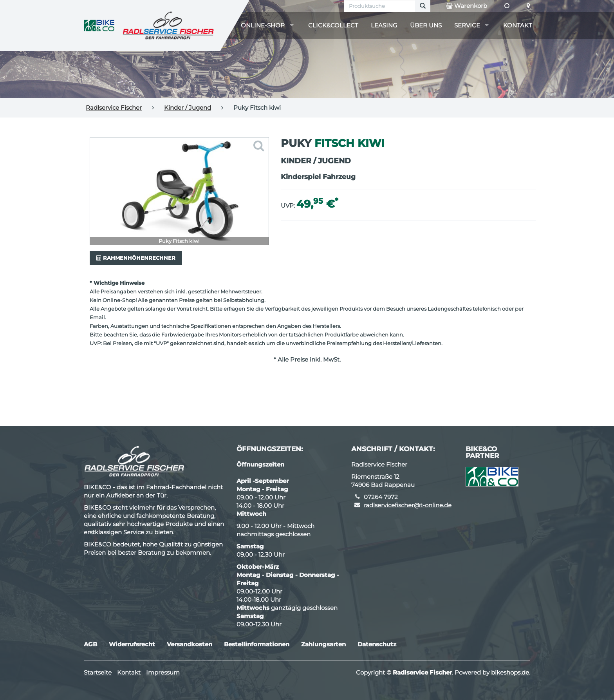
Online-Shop (263, 25)
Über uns (426, 25)
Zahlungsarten (323, 644)
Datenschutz (377, 644)
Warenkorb (467, 6)
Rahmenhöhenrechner (136, 258)
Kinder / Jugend (188, 108)
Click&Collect (333, 25)
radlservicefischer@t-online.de (408, 505)
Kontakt (518, 25)
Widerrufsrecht (132, 644)
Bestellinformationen (257, 644)
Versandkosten (190, 644)
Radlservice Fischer (114, 108)
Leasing (384, 25)
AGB (90, 644)
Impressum (163, 672)
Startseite (98, 672)
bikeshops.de (510, 672)
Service (467, 25)
